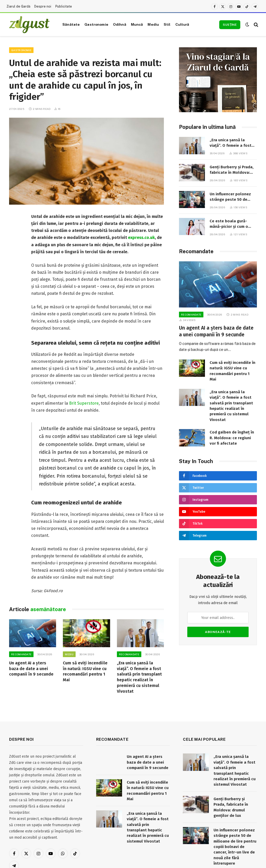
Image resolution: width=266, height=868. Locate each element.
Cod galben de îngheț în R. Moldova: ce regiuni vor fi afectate (232, 438)
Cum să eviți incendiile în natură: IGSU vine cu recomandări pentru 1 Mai (85, 671)
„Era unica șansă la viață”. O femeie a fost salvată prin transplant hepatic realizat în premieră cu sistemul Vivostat (139, 677)
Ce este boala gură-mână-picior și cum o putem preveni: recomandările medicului (233, 224)
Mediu (153, 24)
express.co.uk (141, 238)
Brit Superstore (84, 403)
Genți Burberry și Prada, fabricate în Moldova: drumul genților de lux (232, 170)
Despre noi (43, 6)
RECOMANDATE (21, 654)
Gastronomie (96, 24)
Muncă (137, 24)
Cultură (182, 24)
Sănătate (71, 24)
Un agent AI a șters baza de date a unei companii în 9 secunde (31, 669)
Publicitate (64, 6)
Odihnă (120, 24)
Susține (230, 25)
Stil (167, 24)
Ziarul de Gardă (18, 6)
